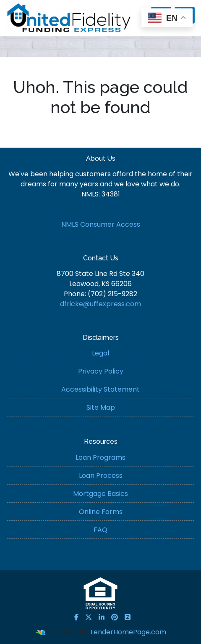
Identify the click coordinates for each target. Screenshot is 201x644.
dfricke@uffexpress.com (100, 304)
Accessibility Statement (100, 389)
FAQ (100, 530)
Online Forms (101, 512)
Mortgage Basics (100, 494)
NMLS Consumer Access (101, 224)
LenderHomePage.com (128, 632)
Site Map (101, 407)
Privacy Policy (101, 371)
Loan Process (101, 476)
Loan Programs (100, 457)
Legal (100, 353)
